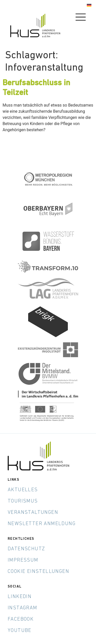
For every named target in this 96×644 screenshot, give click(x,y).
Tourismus (23, 501)
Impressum (23, 560)
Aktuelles (23, 490)
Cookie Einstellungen (38, 572)
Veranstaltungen (33, 513)
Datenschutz (26, 549)
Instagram (23, 608)
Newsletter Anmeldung (42, 524)
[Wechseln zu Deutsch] (89, 6)
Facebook (21, 619)
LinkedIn (20, 597)
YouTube (20, 631)
